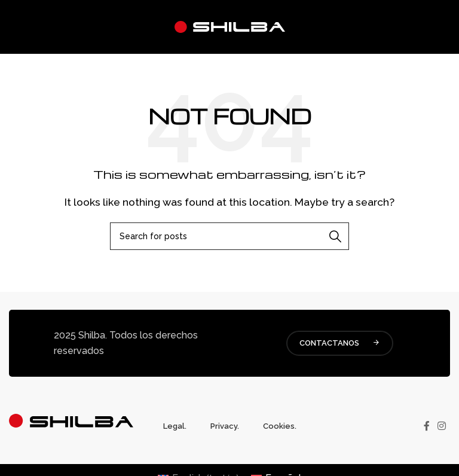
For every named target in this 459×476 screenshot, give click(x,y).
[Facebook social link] (426, 426)
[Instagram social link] (442, 426)
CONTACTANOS (340, 343)
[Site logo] (230, 26)
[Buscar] (229, 236)
